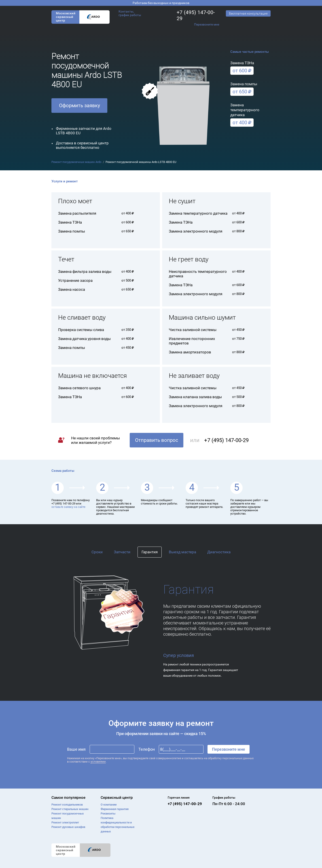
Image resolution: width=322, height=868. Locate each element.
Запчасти (122, 552)
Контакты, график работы (130, 13)
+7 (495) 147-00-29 (196, 15)
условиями (98, 762)
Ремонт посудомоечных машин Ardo (76, 162)
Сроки (97, 552)
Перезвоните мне (207, 24)
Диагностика (219, 552)
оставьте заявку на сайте (68, 507)
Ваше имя (76, 749)
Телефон (147, 749)
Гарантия (150, 552)
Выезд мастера (182, 552)
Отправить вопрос (157, 440)
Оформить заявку (79, 106)
